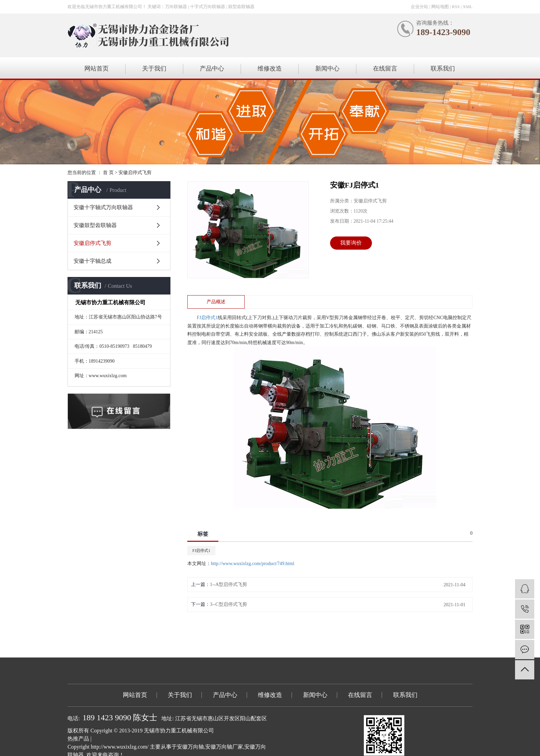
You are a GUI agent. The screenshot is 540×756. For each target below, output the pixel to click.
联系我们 (443, 68)
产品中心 (212, 68)
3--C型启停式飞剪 (228, 604)
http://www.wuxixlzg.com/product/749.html (253, 564)
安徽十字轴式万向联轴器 (103, 207)
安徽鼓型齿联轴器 (95, 225)
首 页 (108, 173)
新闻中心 (327, 68)
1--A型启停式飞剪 (228, 584)
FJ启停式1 (201, 551)
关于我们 (154, 68)
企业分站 (420, 7)
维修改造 (270, 68)
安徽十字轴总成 (92, 261)
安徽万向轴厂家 (224, 747)
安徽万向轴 (190, 747)
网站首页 (97, 68)
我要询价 (351, 243)
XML (468, 7)
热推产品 (78, 739)
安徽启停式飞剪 (135, 173)
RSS (456, 7)
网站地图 (440, 7)
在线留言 (385, 68)
